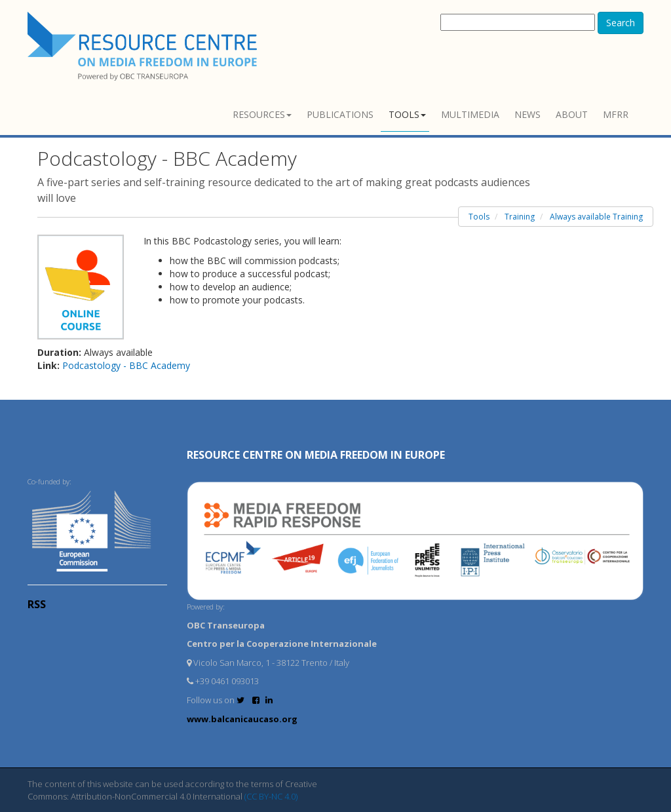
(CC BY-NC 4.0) (271, 796)
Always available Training (596, 217)
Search (621, 23)
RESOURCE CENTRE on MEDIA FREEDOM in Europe (316, 455)
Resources (262, 114)
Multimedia (470, 114)
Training (520, 217)
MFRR (616, 114)
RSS (37, 604)
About (572, 114)
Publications (340, 114)
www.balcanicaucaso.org (242, 719)
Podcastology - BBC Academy (126, 365)
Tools (407, 114)
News (527, 114)
